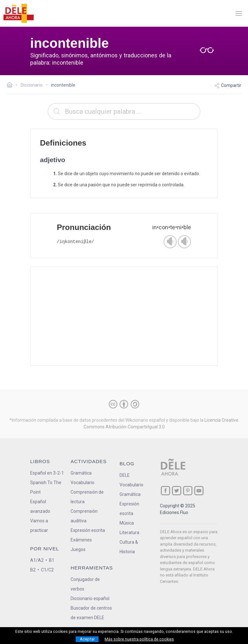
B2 (33, 570)
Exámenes (81, 540)
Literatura (129, 533)
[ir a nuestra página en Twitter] (177, 491)
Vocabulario (83, 483)
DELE (125, 475)
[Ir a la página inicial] (11, 86)
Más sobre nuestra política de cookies (139, 639)
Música (127, 523)
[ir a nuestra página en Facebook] (165, 491)
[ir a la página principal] (18, 13)
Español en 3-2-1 (47, 473)
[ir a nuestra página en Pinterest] (188, 491)
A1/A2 (37, 560)
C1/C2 (47, 570)
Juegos (78, 549)
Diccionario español (90, 598)
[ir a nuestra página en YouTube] (199, 491)
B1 (52, 560)
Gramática (81, 473)
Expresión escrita (88, 530)
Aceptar (87, 639)
